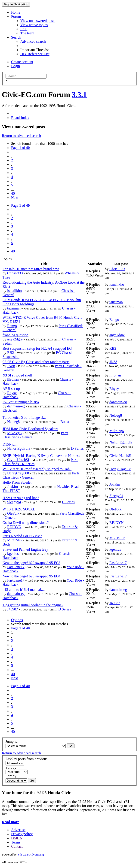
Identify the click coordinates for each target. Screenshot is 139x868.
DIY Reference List (35, 54)
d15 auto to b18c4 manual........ (25, 590)
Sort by (11, 767)
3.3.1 (79, 94)
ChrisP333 (15, 273)
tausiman (14, 308)
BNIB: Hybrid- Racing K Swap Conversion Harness (41, 456)
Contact (17, 846)
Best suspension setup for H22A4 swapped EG (37, 348)
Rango (12, 326)
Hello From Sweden (17, 482)
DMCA (17, 838)
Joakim (12, 487)
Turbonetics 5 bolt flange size (25, 417)
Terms (16, 842)
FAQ (24, 29)
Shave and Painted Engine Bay (25, 549)
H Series (68, 502)
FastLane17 (16, 567)
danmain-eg (16, 406)
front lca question (15, 335)
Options (17, 620)
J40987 (12, 609)
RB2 (11, 353)
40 (13, 193)
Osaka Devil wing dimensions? (26, 523)
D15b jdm (10, 444)
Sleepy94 (14, 502)
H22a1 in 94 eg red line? (21, 498)
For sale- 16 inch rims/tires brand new (31, 269)
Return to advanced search (21, 136)
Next (15, 198)
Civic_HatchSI (18, 460)
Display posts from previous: (27, 759)
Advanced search (33, 41)
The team (27, 33)
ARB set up (11, 389)
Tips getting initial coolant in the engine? (33, 605)
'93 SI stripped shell (17, 375)
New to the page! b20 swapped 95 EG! (31, 563)
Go (71, 746)
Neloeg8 (13, 422)
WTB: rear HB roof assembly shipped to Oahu (37, 469)
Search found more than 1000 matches (40, 144)
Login (15, 66)
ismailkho (14, 291)
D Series (77, 448)
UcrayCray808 (18, 473)
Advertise (18, 830)
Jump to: (12, 741)
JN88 (11, 366)
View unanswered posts (38, 21)
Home (16, 12)
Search (16, 37)
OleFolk (13, 513)
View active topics (34, 25)
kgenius (13, 554)
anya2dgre (15, 339)
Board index (20, 118)
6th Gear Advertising (31, 854)
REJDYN (14, 527)
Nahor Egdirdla (19, 448)
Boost (65, 422)
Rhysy (12, 393)
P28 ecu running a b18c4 (21, 402)
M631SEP (15, 540)
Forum (16, 17)
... (12, 189)
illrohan (13, 379)
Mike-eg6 (14, 433)
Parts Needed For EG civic (22, 536)
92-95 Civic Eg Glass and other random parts (36, 362)
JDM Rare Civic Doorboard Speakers (30, 429)
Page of (20, 148)
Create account (22, 62)
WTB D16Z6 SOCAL (19, 509)
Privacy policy (22, 834)
